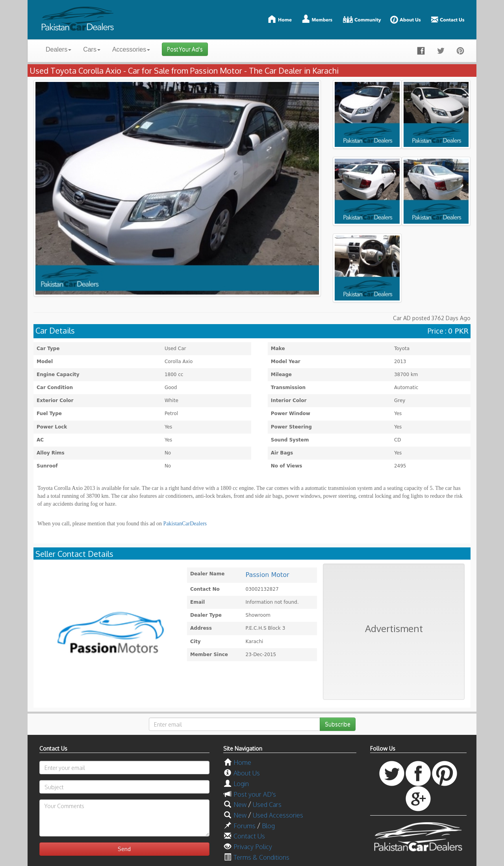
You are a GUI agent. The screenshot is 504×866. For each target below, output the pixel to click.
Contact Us (249, 836)
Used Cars (267, 805)
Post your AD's (255, 794)
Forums (245, 826)
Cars (92, 49)
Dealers (58, 49)
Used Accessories (278, 815)
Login (241, 784)
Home (242, 762)
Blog (268, 826)
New (240, 805)
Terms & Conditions (261, 857)
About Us (247, 773)
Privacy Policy (253, 847)
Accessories (131, 49)
